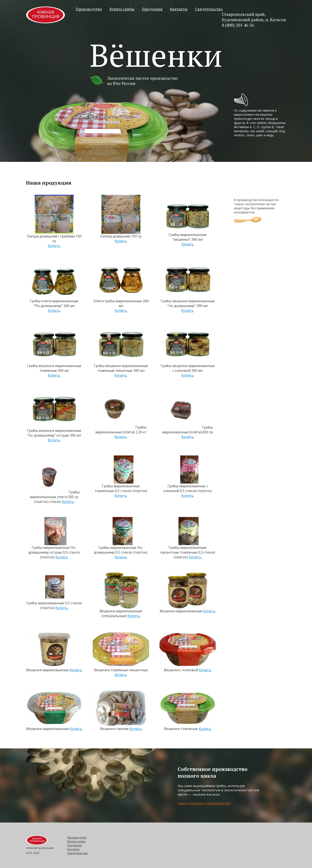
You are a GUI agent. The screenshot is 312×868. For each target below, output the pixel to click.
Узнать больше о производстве (204, 803)
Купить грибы (122, 9)
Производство (89, 9)
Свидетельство (209, 9)
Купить (54, 246)
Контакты (179, 9)
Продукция (152, 9)
